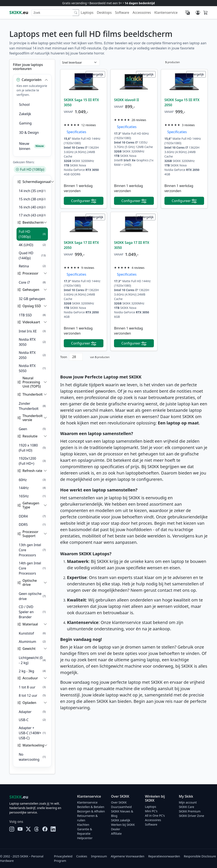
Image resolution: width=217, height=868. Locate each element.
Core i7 (32, 282)
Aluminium (32, 642)
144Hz (32, 488)
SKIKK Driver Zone (191, 816)
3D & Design (29, 133)
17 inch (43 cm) (32, 215)
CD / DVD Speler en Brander (32, 612)
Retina (32, 266)
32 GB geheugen (32, 299)
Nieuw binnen (32, 146)
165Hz (32, 496)
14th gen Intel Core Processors (32, 568)
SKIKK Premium (190, 811)
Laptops (87, 13)
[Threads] (37, 829)
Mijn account (188, 802)
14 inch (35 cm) (32, 191)
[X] (28, 829)
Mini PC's (151, 811)
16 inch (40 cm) (32, 207)
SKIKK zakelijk (121, 820)
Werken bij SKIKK (123, 825)
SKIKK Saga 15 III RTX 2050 (182, 102)
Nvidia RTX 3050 (32, 342)
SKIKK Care (186, 807)
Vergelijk (95, 74)
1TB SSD (32, 315)
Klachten (83, 825)
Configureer (84, 201)
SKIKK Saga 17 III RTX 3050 (132, 245)
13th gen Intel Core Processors (32, 550)
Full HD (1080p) (30, 169)
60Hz (32, 480)
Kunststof (32, 633)
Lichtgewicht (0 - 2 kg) (32, 660)
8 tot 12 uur (32, 695)
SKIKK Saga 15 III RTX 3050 (81, 102)
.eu (19, 12)
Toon (64, 357)
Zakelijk (25, 114)
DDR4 (32, 516)
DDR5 (32, 525)
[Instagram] (12, 829)
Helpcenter (85, 838)
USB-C (32, 720)
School (24, 105)
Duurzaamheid (121, 807)
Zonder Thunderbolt (32, 406)
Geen (32, 429)
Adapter (32, 712)
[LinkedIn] (53, 829)
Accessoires (142, 13)
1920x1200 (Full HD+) (32, 461)
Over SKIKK (119, 802)
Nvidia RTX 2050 (32, 355)
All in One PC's (155, 816)
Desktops (104, 13)
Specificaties (75, 132)
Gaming (25, 123)
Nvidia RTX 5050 (32, 368)
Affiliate (116, 834)
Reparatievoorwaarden (164, 856)
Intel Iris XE (32, 331)
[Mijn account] (198, 13)
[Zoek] (76, 13)
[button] (32, 80)
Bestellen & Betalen (91, 807)
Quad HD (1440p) (32, 255)
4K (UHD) (32, 245)
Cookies (82, 856)
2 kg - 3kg (32, 671)
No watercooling (32, 757)
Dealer (116, 829)
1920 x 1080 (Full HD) (32, 448)
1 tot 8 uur (32, 687)
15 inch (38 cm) (32, 199)
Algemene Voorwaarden (128, 856)
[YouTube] (20, 829)
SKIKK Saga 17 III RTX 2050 (81, 245)
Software (122, 13)
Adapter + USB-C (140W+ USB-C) (32, 733)
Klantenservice (166, 13)
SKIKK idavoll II (127, 100)
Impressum (99, 856)
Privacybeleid (63, 856)
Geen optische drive (32, 596)
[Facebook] (45, 829)
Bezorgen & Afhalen (91, 811)
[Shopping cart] (206, 13)
